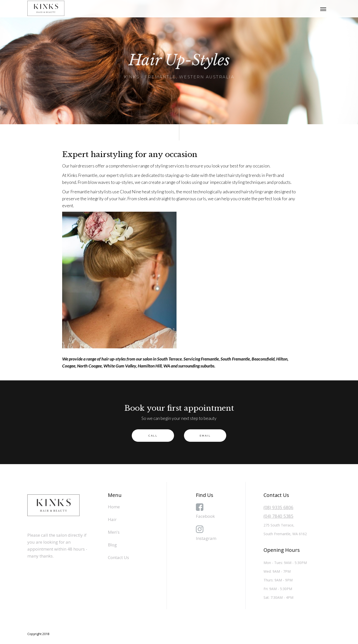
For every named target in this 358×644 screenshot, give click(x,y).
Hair (112, 519)
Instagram (206, 538)
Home (114, 507)
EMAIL (205, 436)
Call (153, 436)
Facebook (205, 516)
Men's (114, 532)
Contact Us (118, 557)
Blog (112, 545)
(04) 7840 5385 (278, 516)
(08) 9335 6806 (278, 507)
